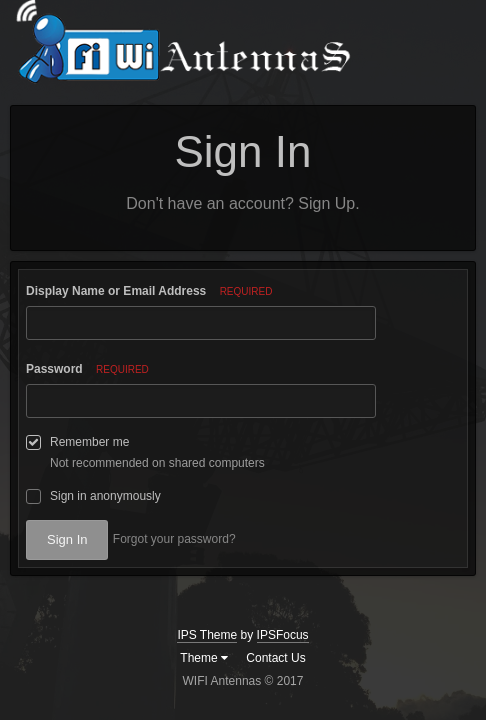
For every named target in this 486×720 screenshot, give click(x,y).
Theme (204, 658)
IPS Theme (207, 635)
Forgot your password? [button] (174, 539)
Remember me (89, 442)
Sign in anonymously (105, 496)
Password (87, 369)
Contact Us (275, 658)
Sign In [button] (67, 539)
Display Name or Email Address (149, 291)
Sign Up (326, 203)
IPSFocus (283, 635)
